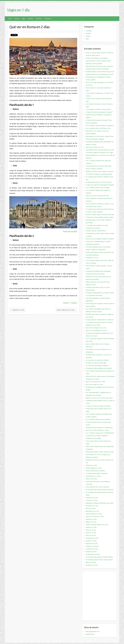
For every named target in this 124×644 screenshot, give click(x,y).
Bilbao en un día (91, 522)
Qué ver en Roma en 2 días (95, 517)
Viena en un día (91, 530)
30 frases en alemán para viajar (96, 363)
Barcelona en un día (92, 511)
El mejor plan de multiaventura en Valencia (100, 320)
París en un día (91, 535)
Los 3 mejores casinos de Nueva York (98, 128)
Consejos (39, 19)
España (30, 19)
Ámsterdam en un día (93, 554)
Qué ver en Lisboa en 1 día (95, 147)
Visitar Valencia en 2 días (66, 310)
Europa (17, 19)
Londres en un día (92, 549)
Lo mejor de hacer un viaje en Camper (98, 406)
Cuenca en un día (92, 500)
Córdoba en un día (92, 498)
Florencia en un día (92, 538)
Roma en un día (91, 533)
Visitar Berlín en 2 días (93, 476)
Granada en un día (92, 506)
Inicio (10, 19)
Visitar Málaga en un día (94, 468)
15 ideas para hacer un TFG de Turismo (99, 182)
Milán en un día (91, 562)
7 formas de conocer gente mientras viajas (100, 217)
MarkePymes (90, 634)
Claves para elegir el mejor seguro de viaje (100, 452)
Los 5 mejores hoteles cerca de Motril (98, 419)
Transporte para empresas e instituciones (99, 428)
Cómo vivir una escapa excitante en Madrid (100, 239)
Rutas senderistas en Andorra (95, 471)
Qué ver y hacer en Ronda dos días (97, 196)
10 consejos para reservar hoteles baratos (99, 557)
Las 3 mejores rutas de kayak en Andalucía (100, 126)
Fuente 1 (66, 303)
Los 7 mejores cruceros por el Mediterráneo (100, 433)
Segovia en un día (92, 544)
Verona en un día (91, 465)
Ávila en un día (91, 508)
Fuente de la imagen (70, 231)
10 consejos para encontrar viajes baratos (99, 560)
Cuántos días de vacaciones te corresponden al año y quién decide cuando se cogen (100, 233)
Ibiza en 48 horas (91, 479)
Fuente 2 (74, 303)
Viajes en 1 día (18, 10)
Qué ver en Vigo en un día (94, 384)
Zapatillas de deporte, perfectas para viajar (100, 503)
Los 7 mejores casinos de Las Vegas (98, 188)
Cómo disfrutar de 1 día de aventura (97, 487)
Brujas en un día (91, 552)
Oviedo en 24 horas (92, 546)
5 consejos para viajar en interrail (96, 473)
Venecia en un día (92, 565)
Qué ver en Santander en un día (96, 330)
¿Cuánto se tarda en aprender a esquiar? (99, 112)
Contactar (48, 19)
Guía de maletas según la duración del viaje (100, 215)
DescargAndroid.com (93, 631)
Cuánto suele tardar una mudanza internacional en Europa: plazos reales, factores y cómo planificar (98, 61)
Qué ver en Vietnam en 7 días (95, 382)
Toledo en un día (91, 527)
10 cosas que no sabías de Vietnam (97, 360)
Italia (24, 19)
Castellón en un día (92, 258)
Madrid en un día (17, 310)
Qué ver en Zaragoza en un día (96, 328)
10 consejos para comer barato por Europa (100, 490)
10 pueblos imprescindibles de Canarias (99, 368)
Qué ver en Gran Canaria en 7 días (97, 430)
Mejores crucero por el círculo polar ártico (99, 398)
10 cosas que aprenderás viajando (97, 366)
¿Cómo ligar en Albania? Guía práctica (98, 109)
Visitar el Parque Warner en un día (97, 525)
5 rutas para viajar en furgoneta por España (100, 185)
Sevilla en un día (91, 541)
